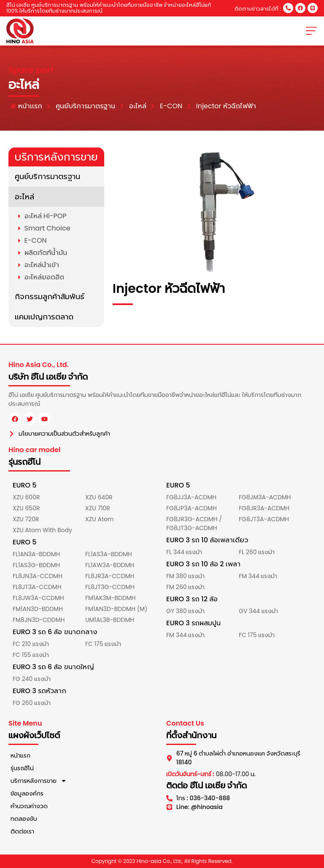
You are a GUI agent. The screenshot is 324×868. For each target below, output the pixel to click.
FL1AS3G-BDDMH (36, 565)
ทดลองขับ (24, 819)
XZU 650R (26, 508)
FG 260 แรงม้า (32, 703)
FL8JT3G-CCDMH (110, 587)
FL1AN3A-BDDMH (36, 554)
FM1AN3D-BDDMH (38, 609)
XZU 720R (26, 519)
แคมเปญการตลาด (44, 317)
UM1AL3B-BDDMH (110, 620)
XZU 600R (26, 497)
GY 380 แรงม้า (185, 611)
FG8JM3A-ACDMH (265, 497)
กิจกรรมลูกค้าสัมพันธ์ (50, 296)
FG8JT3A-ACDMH (264, 519)
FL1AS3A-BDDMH (109, 554)
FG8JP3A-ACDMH (192, 508)
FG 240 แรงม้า (32, 679)
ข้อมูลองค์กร (27, 793)
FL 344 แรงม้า (184, 552)
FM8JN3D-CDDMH (39, 620)
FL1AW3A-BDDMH (110, 565)
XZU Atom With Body (42, 530)
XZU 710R (98, 508)
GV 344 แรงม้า (258, 611)
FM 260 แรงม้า (185, 587)
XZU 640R (99, 497)
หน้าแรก (20, 755)
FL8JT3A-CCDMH (37, 587)
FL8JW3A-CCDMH (38, 598)
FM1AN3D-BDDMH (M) (116, 609)
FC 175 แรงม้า (103, 644)
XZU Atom (99, 519)
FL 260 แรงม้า (257, 552)
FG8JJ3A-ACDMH (191, 497)
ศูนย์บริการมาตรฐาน (47, 176)
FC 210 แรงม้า (31, 644)
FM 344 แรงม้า (258, 576)
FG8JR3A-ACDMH (264, 508)
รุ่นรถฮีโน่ (22, 768)
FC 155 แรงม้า (31, 655)
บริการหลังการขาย (39, 781)
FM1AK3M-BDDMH (111, 598)
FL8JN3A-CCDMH (38, 576)
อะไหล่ (24, 197)
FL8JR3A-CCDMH (110, 576)
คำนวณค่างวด (29, 806)
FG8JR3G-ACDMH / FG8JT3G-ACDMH (194, 524)
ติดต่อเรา (22, 831)
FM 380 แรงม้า (185, 576)
